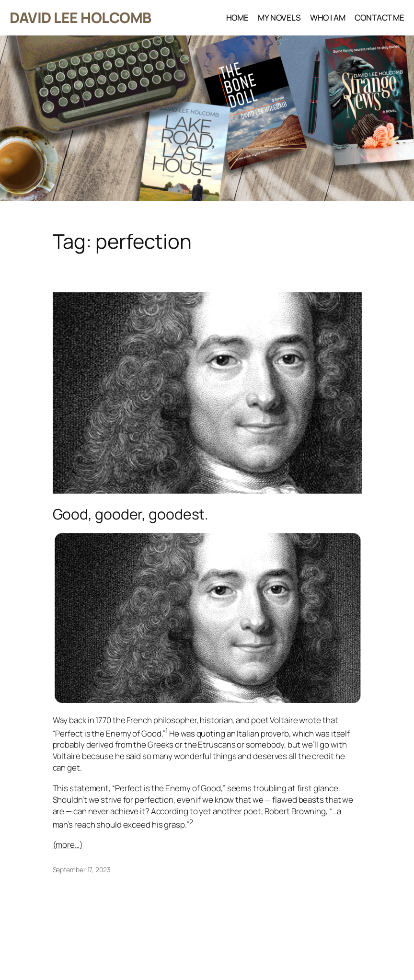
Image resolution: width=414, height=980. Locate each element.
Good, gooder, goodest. (131, 514)
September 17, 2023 (82, 870)
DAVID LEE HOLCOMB (80, 17)
